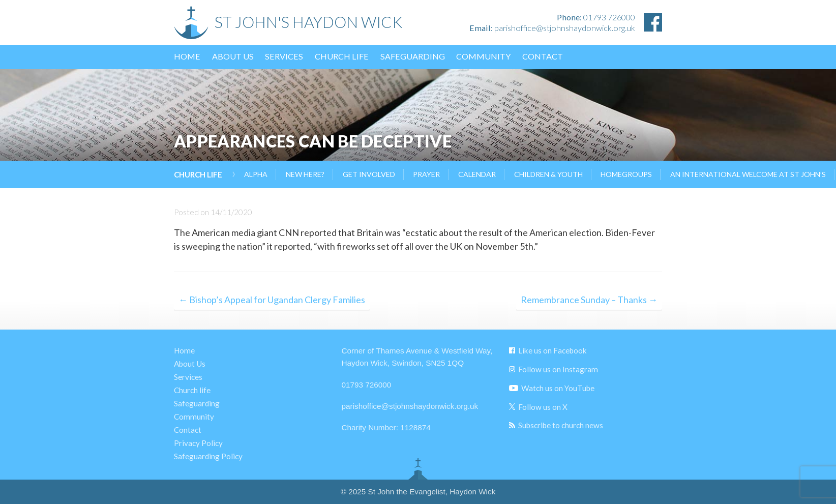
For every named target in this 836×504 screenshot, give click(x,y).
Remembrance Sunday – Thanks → (589, 300)
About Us (233, 56)
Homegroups (626, 174)
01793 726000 (609, 17)
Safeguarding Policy (208, 456)
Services (284, 56)
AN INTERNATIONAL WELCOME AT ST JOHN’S (748, 174)
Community (483, 56)
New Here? (305, 174)
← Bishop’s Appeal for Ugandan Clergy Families (272, 300)
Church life (342, 56)
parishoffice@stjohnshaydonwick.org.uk (565, 28)
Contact (543, 56)
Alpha (256, 174)
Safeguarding (413, 56)
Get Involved (369, 174)
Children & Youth (548, 174)
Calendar (477, 174)
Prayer (426, 174)
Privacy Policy (198, 443)
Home (187, 56)
